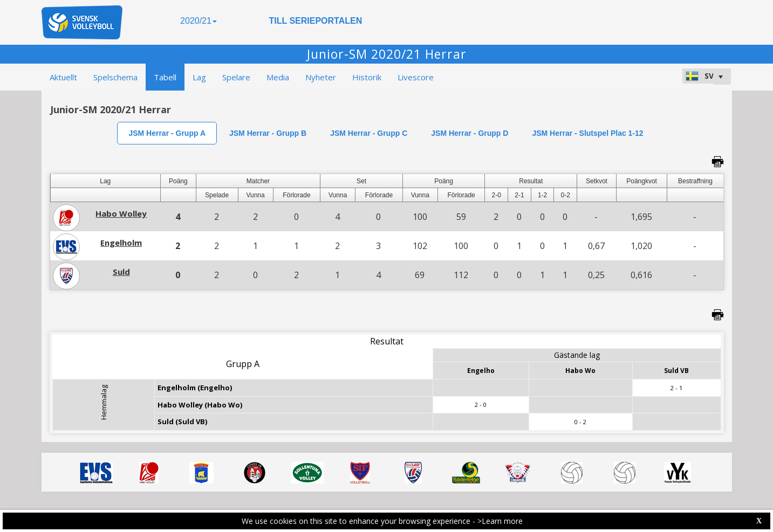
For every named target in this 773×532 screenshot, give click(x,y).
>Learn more (500, 521)
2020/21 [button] (199, 21)
